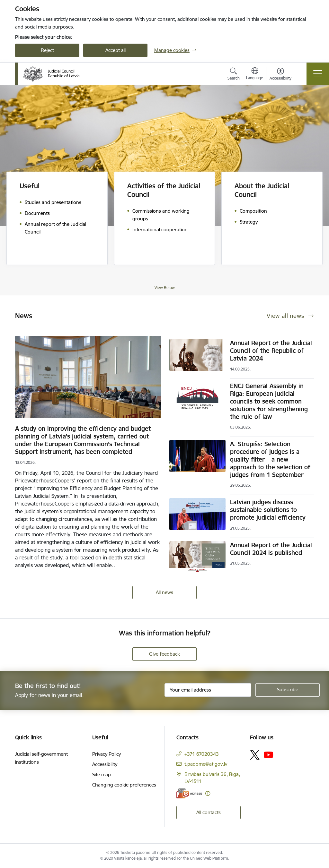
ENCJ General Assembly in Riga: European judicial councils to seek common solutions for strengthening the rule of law (269, 401)
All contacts (209, 812)
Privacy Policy (107, 754)
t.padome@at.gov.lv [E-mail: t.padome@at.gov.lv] (206, 764)
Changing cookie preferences (124, 785)
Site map (102, 774)
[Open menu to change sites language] (255, 74)
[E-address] (189, 793)
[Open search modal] (234, 75)
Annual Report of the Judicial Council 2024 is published (271, 549)
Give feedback (164, 654)
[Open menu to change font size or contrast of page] (280, 75)
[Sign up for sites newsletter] (288, 690)
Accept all (116, 50)
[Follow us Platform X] (255, 755)
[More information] (208, 793)
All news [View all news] (164, 592)
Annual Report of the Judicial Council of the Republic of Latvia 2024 (271, 351)
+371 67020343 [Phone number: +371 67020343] (202, 754)
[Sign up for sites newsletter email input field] (208, 690)
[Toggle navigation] (318, 74)
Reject (47, 50)
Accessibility (105, 764)
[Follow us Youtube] (269, 754)
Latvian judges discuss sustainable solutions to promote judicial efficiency (268, 510)
